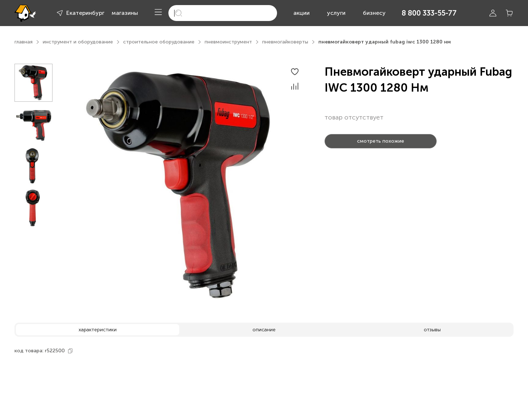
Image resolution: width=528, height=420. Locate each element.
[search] (223, 13)
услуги (336, 13)
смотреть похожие (381, 141)
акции (301, 13)
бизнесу (374, 13)
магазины (125, 13)
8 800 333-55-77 (429, 13)
